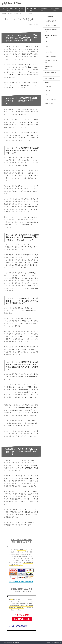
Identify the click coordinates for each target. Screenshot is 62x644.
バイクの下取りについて (51, 56)
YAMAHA (47, 91)
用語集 (47, 46)
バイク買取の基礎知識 (31, 9)
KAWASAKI (48, 87)
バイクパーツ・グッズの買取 (51, 61)
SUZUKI (47, 95)
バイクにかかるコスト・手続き (51, 68)
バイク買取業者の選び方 (43, 9)
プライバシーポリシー (7, 643)
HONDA (47, 83)
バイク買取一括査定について (55, 9)
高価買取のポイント (20, 9)
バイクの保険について (51, 73)
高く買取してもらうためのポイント (51, 37)
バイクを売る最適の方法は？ (8, 9)
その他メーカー (49, 104)
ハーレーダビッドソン (51, 99)
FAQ (46, 42)
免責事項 (17, 643)
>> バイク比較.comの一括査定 (21, 582)
